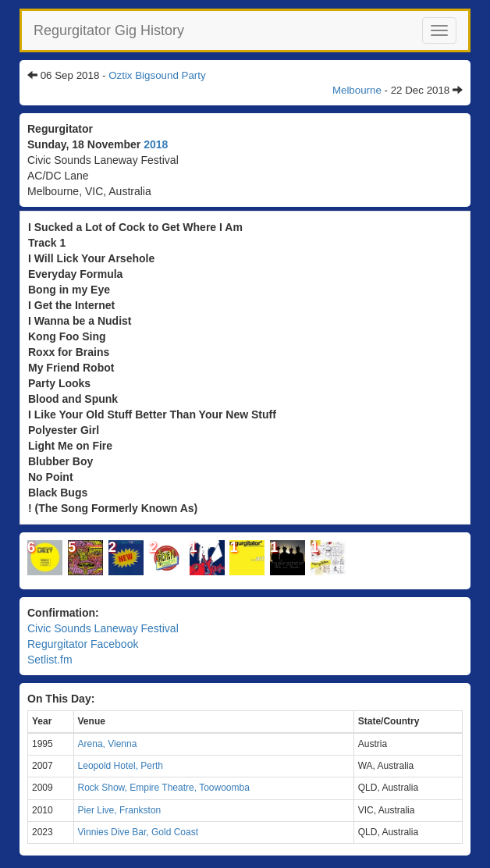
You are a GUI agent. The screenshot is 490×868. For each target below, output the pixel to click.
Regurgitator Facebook (83, 644)
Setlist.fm (50, 660)
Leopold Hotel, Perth (121, 766)
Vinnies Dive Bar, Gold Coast (138, 832)
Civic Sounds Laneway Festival (103, 628)
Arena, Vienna (108, 744)
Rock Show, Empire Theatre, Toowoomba (164, 788)
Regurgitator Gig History (109, 30)
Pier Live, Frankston (120, 810)
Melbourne (357, 90)
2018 (156, 144)
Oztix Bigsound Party (157, 75)
